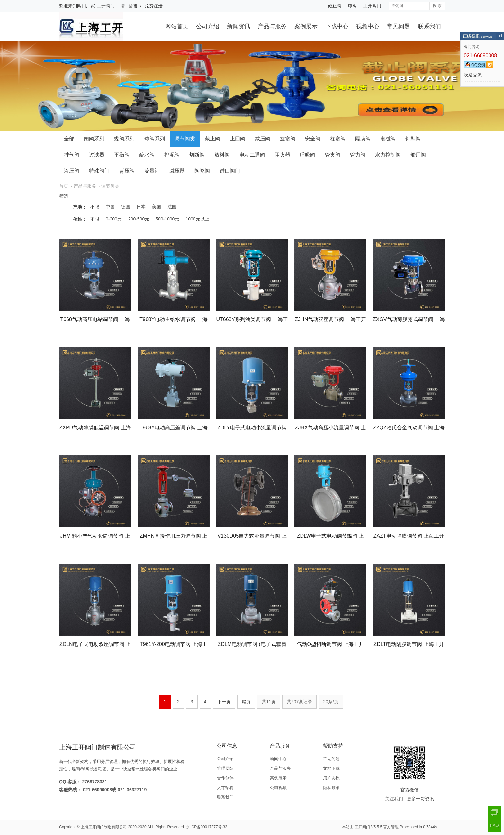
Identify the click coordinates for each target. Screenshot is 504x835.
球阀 (352, 6)
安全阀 (313, 139)
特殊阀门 (99, 171)
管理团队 (225, 768)
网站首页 (177, 26)
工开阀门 (372, 6)
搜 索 (437, 6)
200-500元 (139, 219)
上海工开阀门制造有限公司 (104, 827)
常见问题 (399, 26)
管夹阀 (333, 155)
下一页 (224, 702)
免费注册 (154, 6)
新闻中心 (278, 759)
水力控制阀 (388, 155)
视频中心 (368, 26)
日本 (141, 207)
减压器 (177, 171)
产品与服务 (272, 26)
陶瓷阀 (202, 171)
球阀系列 (155, 139)
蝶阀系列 (124, 139)
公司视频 (278, 788)
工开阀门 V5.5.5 (368, 827)
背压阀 (127, 171)
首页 (64, 186)
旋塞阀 (288, 139)
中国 (110, 207)
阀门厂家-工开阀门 (96, 6)
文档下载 (331, 768)
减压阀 (263, 139)
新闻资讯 (239, 26)
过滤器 (97, 155)
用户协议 (331, 778)
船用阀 (418, 155)
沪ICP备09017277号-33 (207, 827)
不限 (95, 207)
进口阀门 (230, 171)
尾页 (246, 702)
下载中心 (337, 26)
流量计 (152, 171)
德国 (126, 207)
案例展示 (306, 26)
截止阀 (335, 6)
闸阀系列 (94, 139)
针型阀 (413, 139)
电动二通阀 (252, 155)
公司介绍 (208, 26)
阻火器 (283, 155)
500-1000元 (167, 219)
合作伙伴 (225, 778)
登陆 (133, 6)
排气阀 (72, 155)
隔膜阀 (363, 139)
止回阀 (238, 139)
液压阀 (72, 171)
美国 (157, 207)
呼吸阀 (308, 155)
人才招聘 (225, 788)
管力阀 (358, 155)
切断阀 (197, 155)
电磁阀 (388, 139)
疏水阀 (147, 155)
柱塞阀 (338, 139)
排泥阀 (172, 155)
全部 (69, 139)
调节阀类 (185, 139)
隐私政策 (331, 788)
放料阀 (222, 155)
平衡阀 (122, 155)
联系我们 (429, 26)
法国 (172, 207)
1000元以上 (197, 219)
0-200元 (114, 219)
